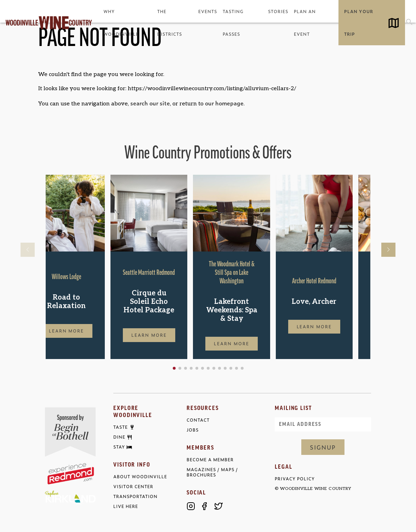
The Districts (170, 23)
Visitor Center (133, 487)
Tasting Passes (233, 23)
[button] (197, 368)
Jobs (193, 430)
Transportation (135, 496)
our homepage (224, 103)
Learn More (84, 331)
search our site (150, 103)
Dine (119, 437)
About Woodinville (140, 477)
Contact (198, 420)
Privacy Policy (295, 479)
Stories (278, 11)
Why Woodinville (121, 23)
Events (208, 11)
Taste (121, 427)
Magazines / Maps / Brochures (212, 472)
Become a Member (210, 460)
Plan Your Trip (358, 23)
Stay (119, 447)
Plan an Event (305, 23)
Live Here (126, 506)
